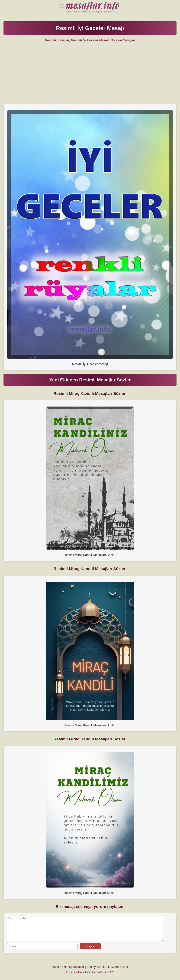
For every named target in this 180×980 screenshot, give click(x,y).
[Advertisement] (90, 76)
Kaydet (90, 946)
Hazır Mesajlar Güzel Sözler (90, 8)
